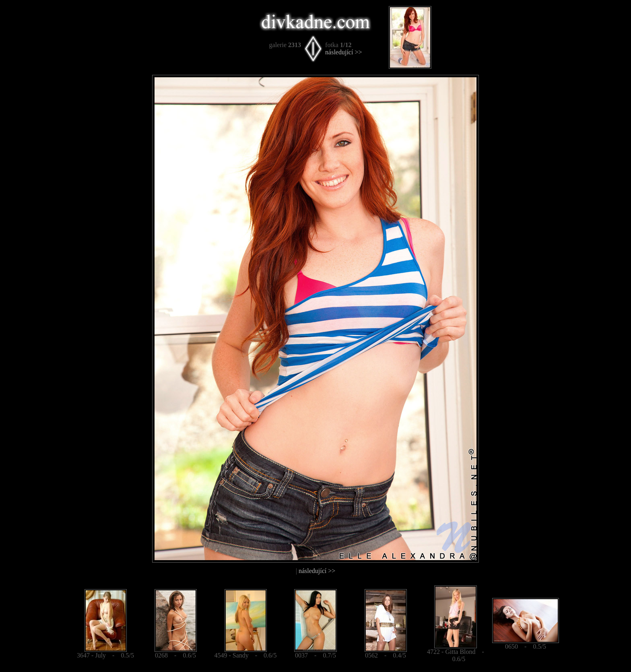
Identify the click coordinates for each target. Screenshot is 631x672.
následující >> (343, 52)
